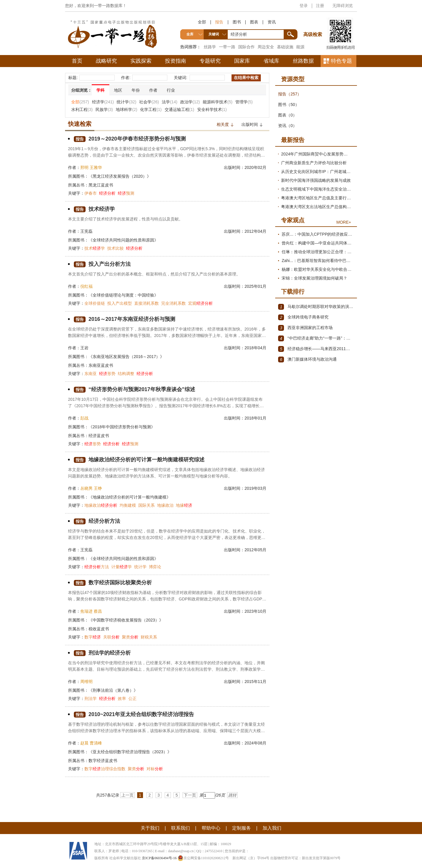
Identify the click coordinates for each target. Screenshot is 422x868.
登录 (304, 6)
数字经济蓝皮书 (103, 761)
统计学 (126, 102)
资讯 (272, 22)
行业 (171, 90)
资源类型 (293, 79)
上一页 (127, 795)
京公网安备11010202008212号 (203, 858)
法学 (170, 102)
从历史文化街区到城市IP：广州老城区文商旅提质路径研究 (318, 172)
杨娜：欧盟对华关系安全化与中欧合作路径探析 (318, 269)
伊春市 (91, 193)
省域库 (271, 61)
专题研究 (210, 61)
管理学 (244, 102)
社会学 (149, 102)
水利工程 (82, 109)
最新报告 (293, 140)
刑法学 (91, 698)
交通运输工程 (179, 109)
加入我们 (272, 828)
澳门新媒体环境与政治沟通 (307, 359)
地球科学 (126, 109)
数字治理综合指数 (105, 769)
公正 (132, 698)
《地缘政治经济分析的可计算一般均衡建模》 (130, 497)
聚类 (130, 637)
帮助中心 (211, 828)
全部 (202, 22)
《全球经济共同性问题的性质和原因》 (123, 240)
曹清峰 (96, 743)
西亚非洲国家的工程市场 (305, 328)
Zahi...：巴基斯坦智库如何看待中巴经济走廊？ (318, 261)
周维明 (86, 682)
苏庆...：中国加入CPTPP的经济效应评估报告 (318, 234)
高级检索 (314, 24)
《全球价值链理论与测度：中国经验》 (123, 295)
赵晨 (84, 743)
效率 (122, 698)
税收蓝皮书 (99, 629)
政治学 (190, 102)
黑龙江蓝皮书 (101, 185)
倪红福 (86, 286)
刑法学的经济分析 (102, 653)
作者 (153, 90)
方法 (97, 567)
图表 (254, 22)
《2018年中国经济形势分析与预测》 (122, 427)
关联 (111, 637)
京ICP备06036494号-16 (159, 858)
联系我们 (181, 828)
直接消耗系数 (147, 303)
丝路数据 (303, 61)
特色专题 (341, 61)
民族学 (104, 109)
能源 (300, 47)
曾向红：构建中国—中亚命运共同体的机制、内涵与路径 (318, 243)
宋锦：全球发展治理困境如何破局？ (314, 278)
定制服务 (241, 828)
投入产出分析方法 (102, 264)
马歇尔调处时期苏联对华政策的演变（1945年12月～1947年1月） (316, 307)
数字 (93, 637)
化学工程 (151, 109)
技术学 (95, 248)
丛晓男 (86, 488)
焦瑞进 (86, 611)
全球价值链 (95, 303)
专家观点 (293, 220)
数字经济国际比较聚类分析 (113, 583)
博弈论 (155, 567)
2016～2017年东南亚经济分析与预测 (125, 319)
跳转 (232, 795)
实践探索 (141, 61)
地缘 (184, 505)
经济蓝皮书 (99, 436)
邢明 (84, 167)
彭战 (84, 418)
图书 (237, 22)
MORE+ (344, 222)
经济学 (103, 102)
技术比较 (115, 248)
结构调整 (126, 374)
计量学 (122, 567)
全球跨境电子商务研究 (303, 317)
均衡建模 (128, 505)
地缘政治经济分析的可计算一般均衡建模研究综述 (139, 460)
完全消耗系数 (173, 303)
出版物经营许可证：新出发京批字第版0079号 (305, 858)
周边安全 (266, 47)
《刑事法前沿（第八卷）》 (113, 690)
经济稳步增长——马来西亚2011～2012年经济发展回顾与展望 (316, 349)
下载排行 (293, 292)
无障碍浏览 (343, 6)
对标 (155, 769)
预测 (126, 193)
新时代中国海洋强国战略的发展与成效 (316, 180)
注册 (320, 6)
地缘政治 (101, 505)
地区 (118, 90)
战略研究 (106, 61)
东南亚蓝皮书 (101, 365)
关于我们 (150, 828)
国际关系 (147, 505)
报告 (219, 22)
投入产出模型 (120, 303)
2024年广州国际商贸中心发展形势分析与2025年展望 (318, 154)
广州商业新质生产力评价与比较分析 (314, 163)
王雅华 (96, 167)
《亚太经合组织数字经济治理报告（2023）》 (130, 752)
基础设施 (285, 47)
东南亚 (91, 374)
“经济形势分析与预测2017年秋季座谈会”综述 (135, 390)
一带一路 (227, 47)
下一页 (190, 795)
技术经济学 (94, 209)
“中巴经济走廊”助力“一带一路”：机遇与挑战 (316, 338)
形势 (107, 374)
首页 (77, 61)
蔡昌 (98, 611)
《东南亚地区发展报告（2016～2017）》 (126, 357)
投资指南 (176, 61)
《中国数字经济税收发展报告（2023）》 (126, 620)
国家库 (242, 61)
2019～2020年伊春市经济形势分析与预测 (130, 139)
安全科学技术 (212, 109)
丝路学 (210, 47)
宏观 (200, 303)
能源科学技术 (218, 102)
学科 (101, 90)
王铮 (98, 488)
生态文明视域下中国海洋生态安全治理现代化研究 (318, 189)
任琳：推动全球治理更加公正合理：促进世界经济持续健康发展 (318, 252)
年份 (136, 90)
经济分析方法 (97, 521)
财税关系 (149, 637)
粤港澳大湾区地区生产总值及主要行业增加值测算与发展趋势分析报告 (318, 198)
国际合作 (246, 47)
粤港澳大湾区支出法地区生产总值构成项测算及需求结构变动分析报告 (318, 207)
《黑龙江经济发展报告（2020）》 (120, 176)
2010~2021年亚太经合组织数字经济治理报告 (134, 714)
